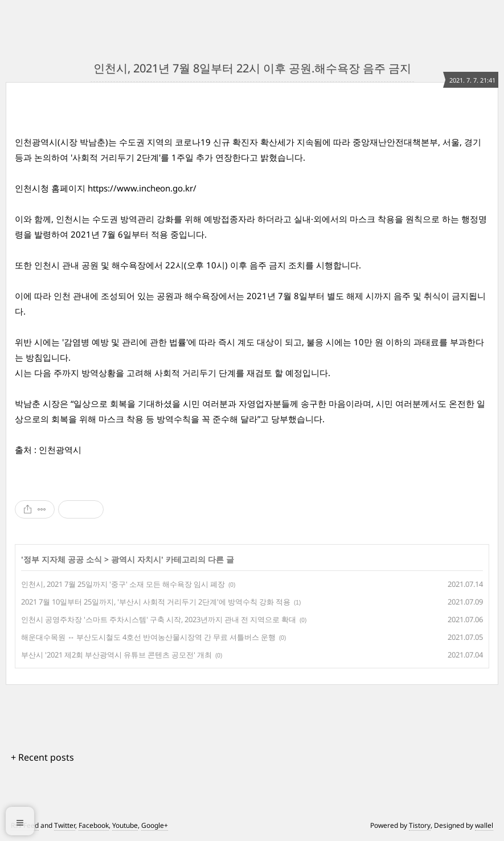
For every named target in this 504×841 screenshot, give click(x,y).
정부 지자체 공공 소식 (63, 559)
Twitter (65, 825)
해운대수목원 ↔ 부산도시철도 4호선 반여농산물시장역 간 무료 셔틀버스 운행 (148, 637)
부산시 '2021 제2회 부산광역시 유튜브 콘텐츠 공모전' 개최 (116, 655)
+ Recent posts (42, 757)
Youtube (125, 825)
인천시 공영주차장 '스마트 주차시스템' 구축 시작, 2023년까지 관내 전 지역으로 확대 (159, 619)
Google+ (155, 825)
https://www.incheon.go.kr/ (142, 188)
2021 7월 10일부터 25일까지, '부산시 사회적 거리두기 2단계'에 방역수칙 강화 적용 (156, 602)
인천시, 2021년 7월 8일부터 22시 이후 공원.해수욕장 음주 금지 (252, 68)
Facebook (94, 825)
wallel (484, 825)
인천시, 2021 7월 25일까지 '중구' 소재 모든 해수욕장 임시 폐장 (123, 584)
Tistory (420, 825)
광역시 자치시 (136, 559)
